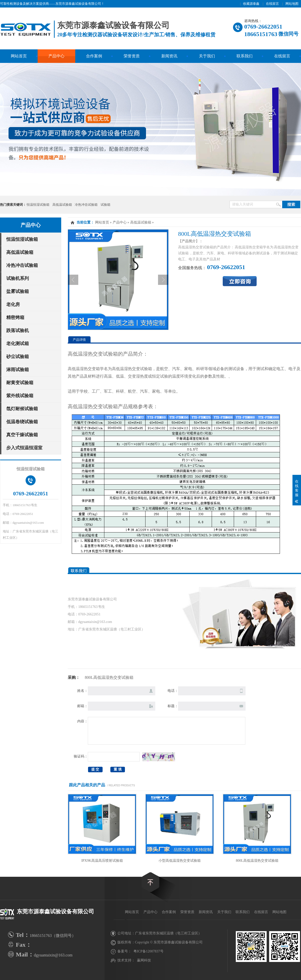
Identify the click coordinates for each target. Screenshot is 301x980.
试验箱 (105, 205)
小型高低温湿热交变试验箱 (180, 861)
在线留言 (272, 4)
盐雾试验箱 (18, 291)
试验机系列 (18, 278)
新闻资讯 (169, 56)
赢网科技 (144, 960)
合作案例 (94, 56)
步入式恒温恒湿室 (24, 448)
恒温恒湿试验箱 (38, 205)
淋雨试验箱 (18, 370)
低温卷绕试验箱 (22, 422)
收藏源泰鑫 (251, 4)
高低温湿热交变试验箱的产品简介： (108, 354)
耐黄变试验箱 (20, 383)
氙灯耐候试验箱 (22, 409)
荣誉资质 (132, 56)
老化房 (13, 304)
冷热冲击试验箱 (86, 205)
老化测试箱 (18, 344)
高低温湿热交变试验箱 (132, 369)
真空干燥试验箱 (22, 435)
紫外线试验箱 (20, 396)
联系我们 (245, 56)
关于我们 (207, 56)
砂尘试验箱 (18, 357)
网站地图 (292, 4)
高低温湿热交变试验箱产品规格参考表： (113, 406)
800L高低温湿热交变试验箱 (257, 861)
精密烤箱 (15, 317)
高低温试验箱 (62, 205)
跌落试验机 (18, 331)
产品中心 (56, 56)
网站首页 (19, 56)
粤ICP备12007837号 (148, 951)
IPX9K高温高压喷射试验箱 (102, 861)
